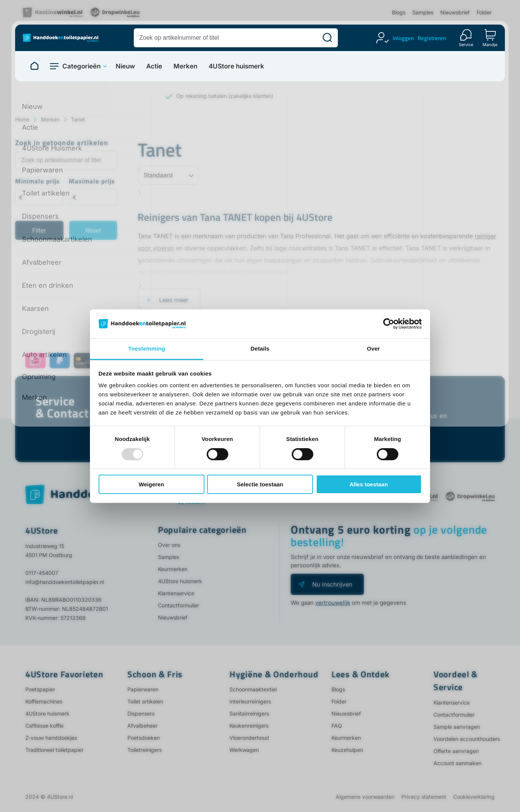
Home (22, 119)
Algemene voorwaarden (365, 797)
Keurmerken (173, 569)
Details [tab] (260, 349)
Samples (423, 12)
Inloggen (403, 38)
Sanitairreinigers (249, 713)
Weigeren (151, 484)
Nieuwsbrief (455, 12)
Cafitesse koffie (44, 726)
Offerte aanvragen (456, 751)
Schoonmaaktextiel (253, 689)
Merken (185, 66)
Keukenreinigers (249, 726)
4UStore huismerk (236, 66)
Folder (484, 12)
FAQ (337, 726)
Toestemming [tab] (147, 349)
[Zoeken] (327, 38)
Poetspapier (40, 689)
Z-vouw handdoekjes (51, 738)
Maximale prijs (92, 182)
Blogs (399, 12)
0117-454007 (42, 573)
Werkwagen (244, 750)
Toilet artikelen (145, 701)
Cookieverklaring (474, 797)
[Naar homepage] (34, 66)
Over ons (169, 545)
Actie (154, 66)
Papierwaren (143, 689)
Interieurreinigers (250, 701)
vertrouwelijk (333, 603)
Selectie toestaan (260, 484)
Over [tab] (374, 349)
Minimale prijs (37, 182)
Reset (93, 230)
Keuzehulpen (347, 750)
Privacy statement (424, 797)
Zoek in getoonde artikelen (62, 143)
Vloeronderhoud (249, 738)
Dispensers (141, 713)
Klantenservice (176, 593)
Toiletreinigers (145, 750)
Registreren (432, 38)
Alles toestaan (369, 484)
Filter (39, 230)
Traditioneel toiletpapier (54, 750)
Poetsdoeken (144, 738)
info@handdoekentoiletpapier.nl (65, 582)
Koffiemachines (44, 701)
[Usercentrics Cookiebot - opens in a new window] (389, 324)
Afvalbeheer (142, 726)
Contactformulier (179, 605)
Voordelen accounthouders (467, 739)
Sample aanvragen (457, 727)
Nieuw (125, 66)
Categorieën (81, 66)
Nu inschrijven (332, 584)
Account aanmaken (457, 763)
